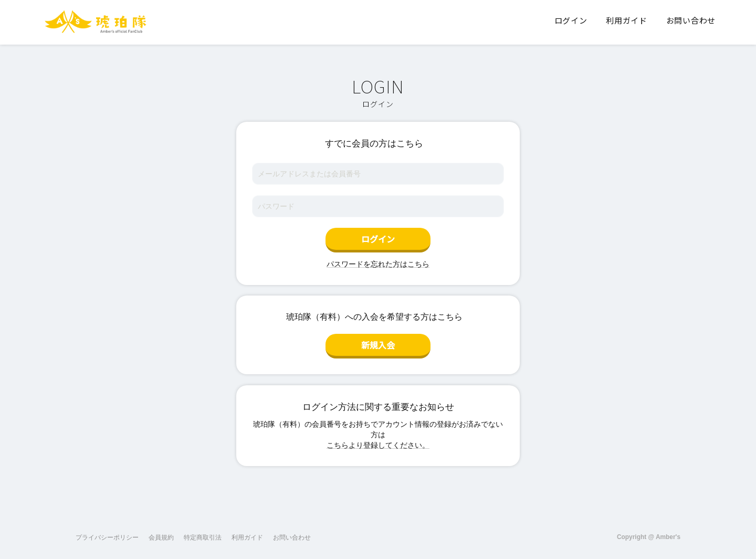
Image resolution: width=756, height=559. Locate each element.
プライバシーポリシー (107, 537)
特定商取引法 (203, 537)
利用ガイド (247, 537)
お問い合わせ (292, 537)
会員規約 (161, 537)
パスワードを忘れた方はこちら (378, 264)
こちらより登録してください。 (378, 445)
